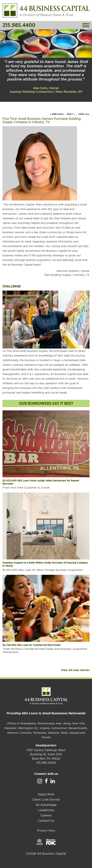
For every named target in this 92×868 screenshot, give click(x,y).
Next (89, 44)
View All (84, 114)
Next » (71, 114)
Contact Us (46, 821)
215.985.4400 (19, 25)
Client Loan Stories (46, 799)
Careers (46, 815)
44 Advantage (46, 805)
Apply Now (46, 794)
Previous (4, 44)
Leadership (46, 810)
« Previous (57, 114)
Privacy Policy (46, 830)
